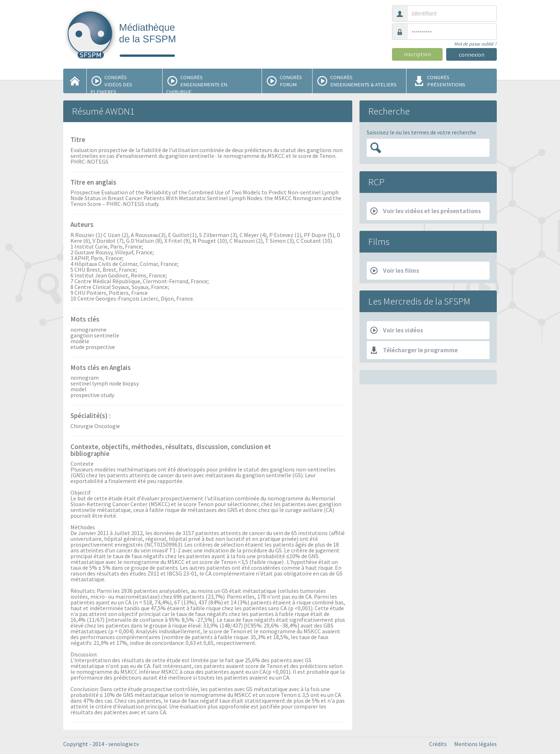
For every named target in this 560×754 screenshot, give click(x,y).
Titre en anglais (93, 183)
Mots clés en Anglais (101, 368)
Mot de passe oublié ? (475, 44)
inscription (417, 54)
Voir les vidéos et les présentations (426, 211)
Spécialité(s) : (91, 416)
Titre (78, 140)
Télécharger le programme (414, 350)
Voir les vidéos (397, 330)
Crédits (438, 744)
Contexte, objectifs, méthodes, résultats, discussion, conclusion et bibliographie (171, 451)
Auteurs (82, 225)
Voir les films (395, 271)
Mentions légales (475, 744)
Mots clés (85, 320)
